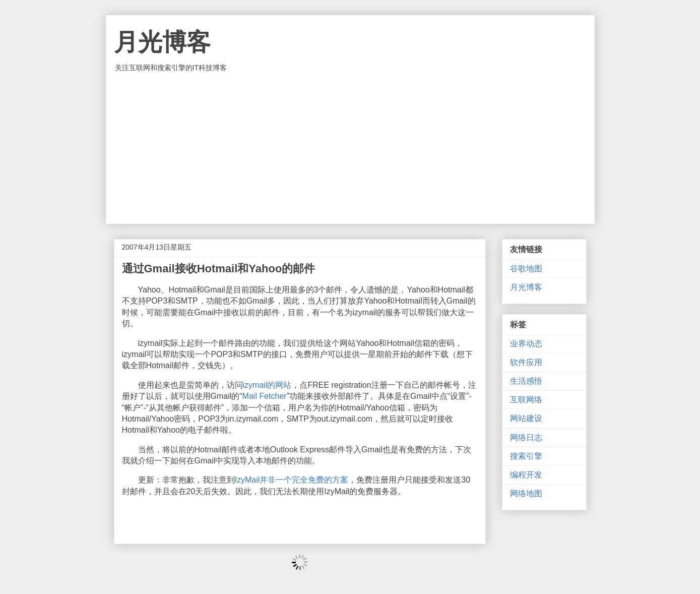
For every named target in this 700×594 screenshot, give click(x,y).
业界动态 (526, 344)
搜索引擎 (526, 456)
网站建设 (526, 418)
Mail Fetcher (265, 396)
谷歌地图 (526, 269)
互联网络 (526, 400)
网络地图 (526, 493)
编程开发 (526, 475)
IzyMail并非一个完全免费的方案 (292, 480)
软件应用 (526, 362)
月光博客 (162, 42)
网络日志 (526, 437)
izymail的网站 (267, 385)
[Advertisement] (350, 148)
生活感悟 (526, 381)
